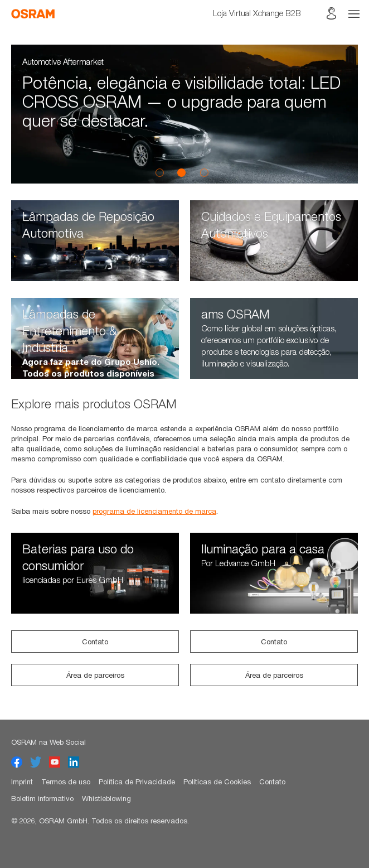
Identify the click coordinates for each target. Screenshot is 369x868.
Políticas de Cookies (217, 782)
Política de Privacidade (137, 782)
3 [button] (204, 172)
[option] (184, 114)
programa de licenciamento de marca (154, 511)
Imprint (22, 782)
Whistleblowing (106, 798)
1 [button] (159, 172)
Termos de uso (66, 782)
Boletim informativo (42, 798)
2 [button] (182, 172)
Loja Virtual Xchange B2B (257, 13)
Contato (95, 642)
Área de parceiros (95, 675)
